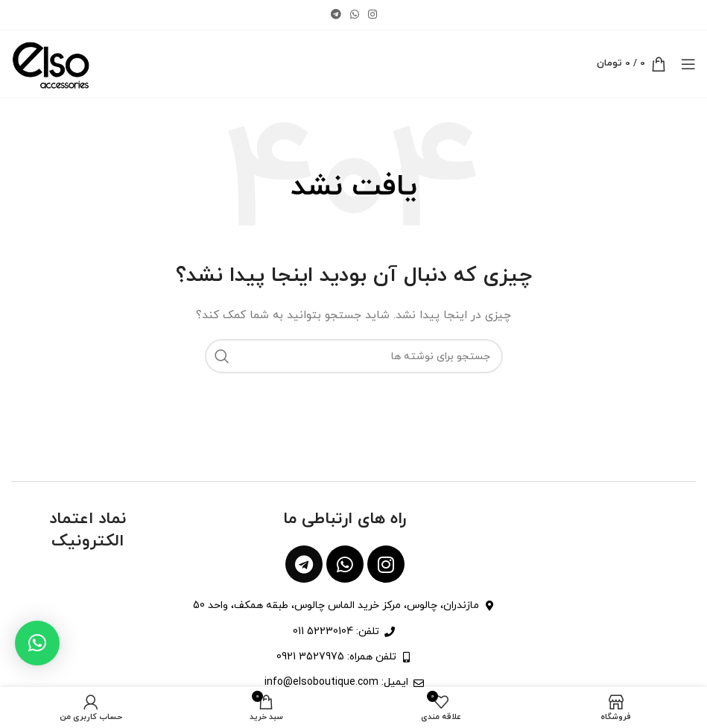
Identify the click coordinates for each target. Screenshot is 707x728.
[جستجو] (354, 356)
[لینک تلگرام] (336, 15)
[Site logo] (51, 63)
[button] (37, 643)
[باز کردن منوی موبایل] (688, 64)
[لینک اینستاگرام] (372, 15)
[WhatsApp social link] (355, 15)
